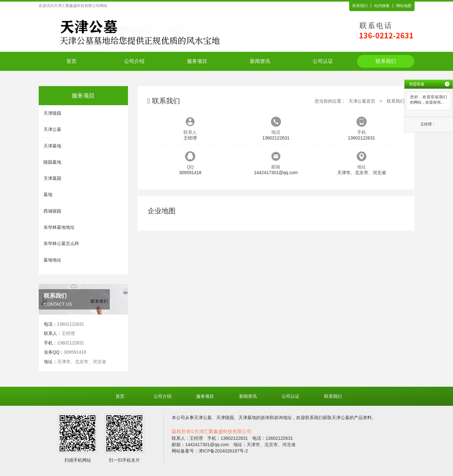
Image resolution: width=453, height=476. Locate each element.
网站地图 (404, 6)
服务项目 (197, 61)
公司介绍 (134, 61)
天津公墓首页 (362, 101)
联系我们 (360, 6)
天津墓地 (52, 146)
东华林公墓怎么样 (61, 243)
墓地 (48, 194)
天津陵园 (52, 113)
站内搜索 (382, 6)
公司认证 (323, 61)
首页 (71, 61)
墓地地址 (52, 260)
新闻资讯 (260, 61)
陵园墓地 (52, 162)
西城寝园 (52, 211)
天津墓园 (52, 178)
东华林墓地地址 (59, 227)
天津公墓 (52, 129)
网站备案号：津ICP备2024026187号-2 (210, 451)
